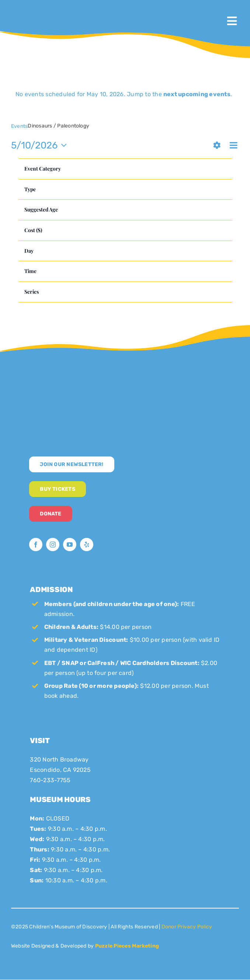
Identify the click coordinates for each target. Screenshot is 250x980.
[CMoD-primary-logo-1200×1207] (35, 9)
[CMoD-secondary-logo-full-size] (85, 378)
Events (19, 126)
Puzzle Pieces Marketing (127, 946)
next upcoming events (197, 94)
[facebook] (36, 545)
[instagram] (53, 545)
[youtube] (70, 545)
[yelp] (87, 545)
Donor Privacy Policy (187, 927)
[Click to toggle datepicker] (41, 145)
